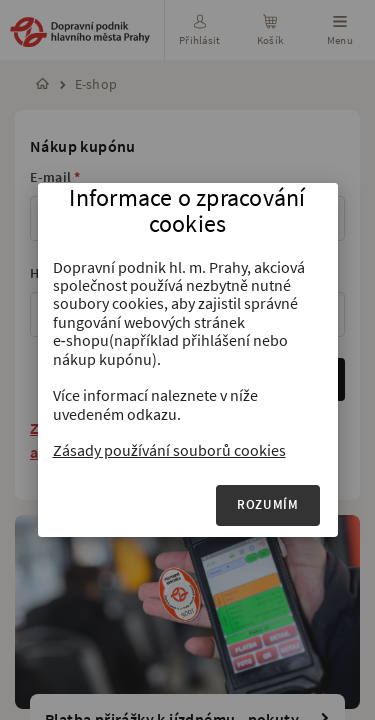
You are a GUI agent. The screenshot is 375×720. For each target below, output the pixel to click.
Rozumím (268, 504)
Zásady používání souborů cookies (169, 450)
